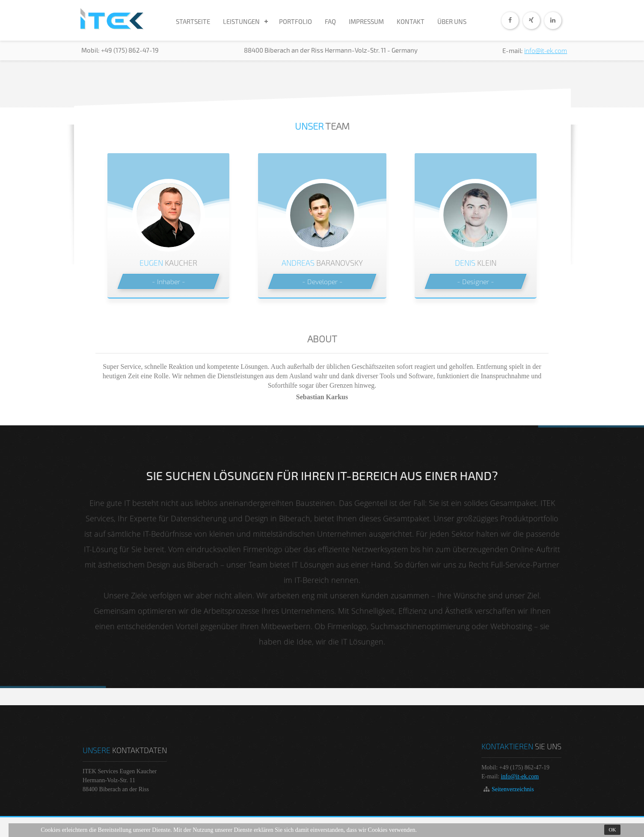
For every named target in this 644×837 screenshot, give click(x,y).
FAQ (330, 21)
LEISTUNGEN (241, 21)
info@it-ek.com (546, 50)
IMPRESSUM (366, 21)
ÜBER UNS (452, 21)
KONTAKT (411, 21)
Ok (612, 830)
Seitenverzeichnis (513, 789)
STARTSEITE (193, 21)
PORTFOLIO (295, 21)
